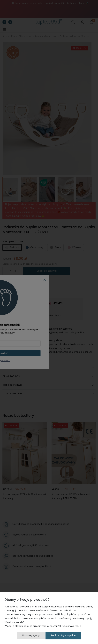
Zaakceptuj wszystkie (63, 635)
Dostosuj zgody (31, 635)
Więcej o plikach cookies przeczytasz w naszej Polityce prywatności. (43, 626)
